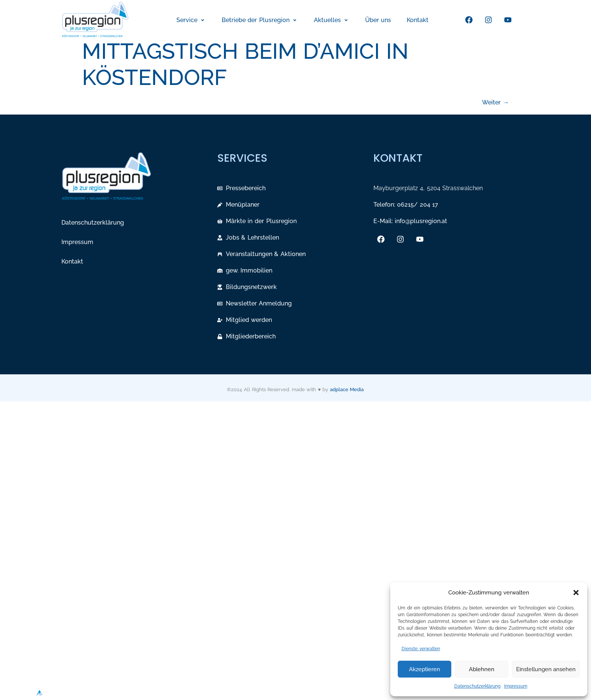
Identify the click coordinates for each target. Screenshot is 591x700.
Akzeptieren (425, 669)
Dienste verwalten (421, 649)
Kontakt (72, 261)
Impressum (516, 686)
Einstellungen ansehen (546, 669)
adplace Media (347, 389)
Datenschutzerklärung (477, 686)
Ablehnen (482, 669)
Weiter (495, 102)
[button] (576, 593)
